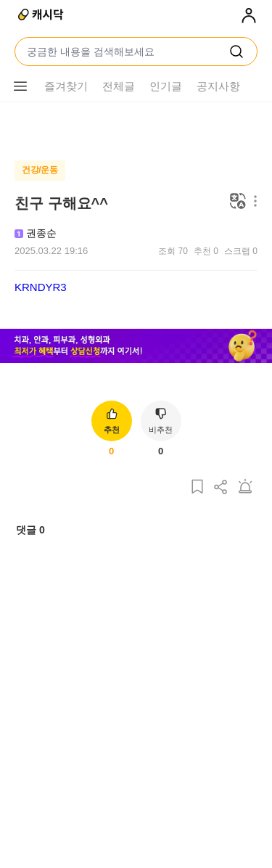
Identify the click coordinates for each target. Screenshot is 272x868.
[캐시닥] (42, 16)
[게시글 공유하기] (221, 516)
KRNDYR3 (41, 287)
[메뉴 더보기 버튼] (252, 202)
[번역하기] (238, 202)
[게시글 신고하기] (245, 516)
